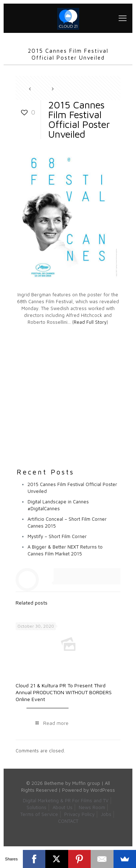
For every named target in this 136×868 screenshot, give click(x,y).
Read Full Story (90, 322)
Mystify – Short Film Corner (57, 536)
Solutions (36, 807)
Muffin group (86, 783)
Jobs (106, 814)
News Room (92, 807)
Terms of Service (39, 814)
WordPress (103, 790)
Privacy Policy (79, 814)
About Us (63, 807)
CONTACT (68, 821)
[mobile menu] (123, 18)
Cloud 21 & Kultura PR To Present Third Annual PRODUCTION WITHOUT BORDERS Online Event (64, 692)
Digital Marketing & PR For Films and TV (66, 800)
